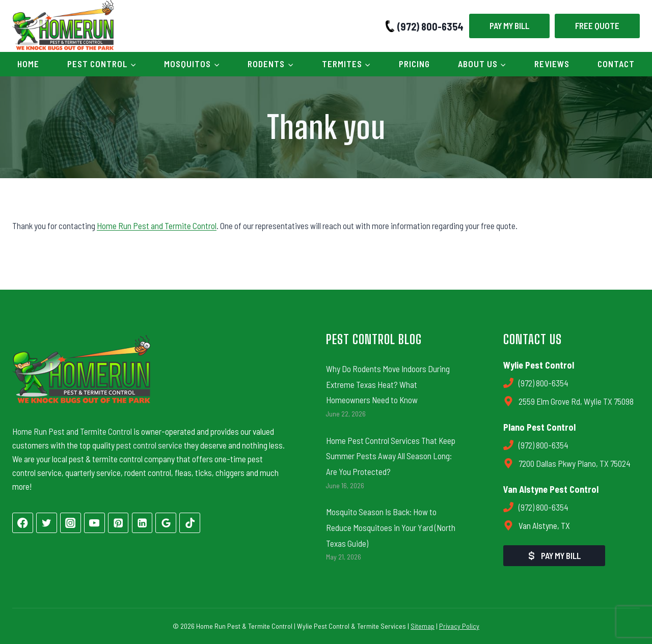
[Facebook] (23, 523)
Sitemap (423, 626)
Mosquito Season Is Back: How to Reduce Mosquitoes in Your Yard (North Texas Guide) (391, 527)
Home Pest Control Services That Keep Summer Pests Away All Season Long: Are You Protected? (391, 456)
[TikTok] (190, 523)
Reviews (552, 64)
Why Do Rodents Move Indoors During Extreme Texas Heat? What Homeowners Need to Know (388, 384)
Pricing (414, 64)
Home (28, 64)
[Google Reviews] (166, 523)
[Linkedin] (142, 523)
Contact (616, 64)
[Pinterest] (118, 523)
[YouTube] (94, 523)
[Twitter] (47, 523)
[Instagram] (71, 523)
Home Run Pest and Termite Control (157, 226)
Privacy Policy (459, 626)
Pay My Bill (509, 25)
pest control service (149, 445)
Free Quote (597, 25)
